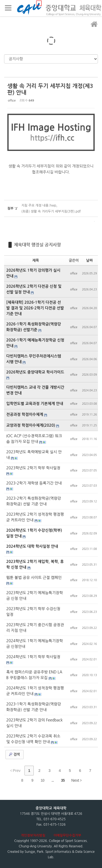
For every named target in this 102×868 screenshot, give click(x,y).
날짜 (89, 260)
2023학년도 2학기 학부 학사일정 (33, 468)
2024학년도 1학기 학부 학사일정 (33, 657)
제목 (36, 260)
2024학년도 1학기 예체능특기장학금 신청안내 (35, 644)
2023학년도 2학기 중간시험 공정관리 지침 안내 (35, 628)
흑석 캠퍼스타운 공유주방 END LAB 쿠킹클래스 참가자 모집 (34, 675)
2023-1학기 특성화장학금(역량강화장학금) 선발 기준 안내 (34, 707)
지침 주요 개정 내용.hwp (39, 205)
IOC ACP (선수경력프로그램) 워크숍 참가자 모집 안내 (34, 439)
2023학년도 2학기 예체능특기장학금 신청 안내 (35, 596)
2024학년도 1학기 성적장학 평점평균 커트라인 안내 (35, 691)
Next (76, 780)
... (53, 780)
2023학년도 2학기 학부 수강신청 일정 (33, 612)
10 (42, 780)
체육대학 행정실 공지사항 (37, 245)
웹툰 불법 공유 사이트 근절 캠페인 (34, 578)
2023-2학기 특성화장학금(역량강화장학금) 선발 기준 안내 (34, 501)
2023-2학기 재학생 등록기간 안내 (34, 483)
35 (63, 780)
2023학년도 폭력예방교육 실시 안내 (34, 455)
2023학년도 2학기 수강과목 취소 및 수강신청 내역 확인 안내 (33, 739)
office (12, 101)
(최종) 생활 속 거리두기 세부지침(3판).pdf (51, 211)
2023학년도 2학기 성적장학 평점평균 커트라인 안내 (35, 517)
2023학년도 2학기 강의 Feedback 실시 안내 (34, 723)
